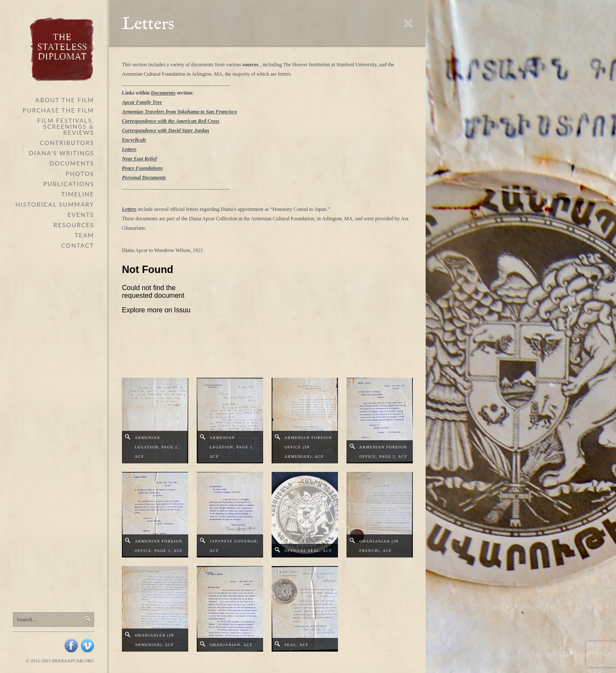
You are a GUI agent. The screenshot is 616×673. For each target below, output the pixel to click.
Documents (72, 163)
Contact (78, 245)
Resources (74, 225)
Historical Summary (55, 204)
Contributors (67, 143)
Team (84, 235)
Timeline (78, 194)
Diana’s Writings (62, 153)
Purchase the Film (58, 110)
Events (81, 215)
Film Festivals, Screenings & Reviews (66, 126)
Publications (69, 184)
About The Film (65, 100)
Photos (80, 173)
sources (251, 65)
